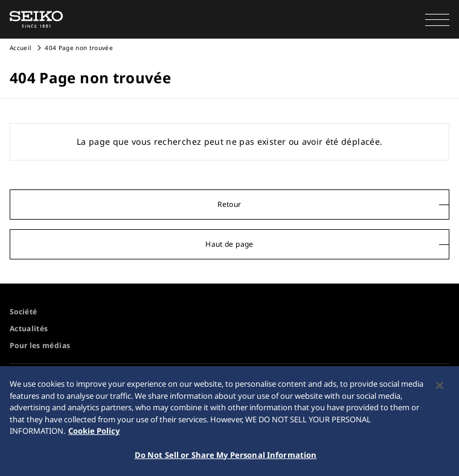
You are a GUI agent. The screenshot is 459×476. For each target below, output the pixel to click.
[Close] (440, 388)
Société (23, 312)
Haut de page (229, 244)
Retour (229, 204)
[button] (437, 19)
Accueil (21, 48)
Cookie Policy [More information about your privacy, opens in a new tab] (94, 433)
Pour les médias (40, 345)
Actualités (29, 328)
